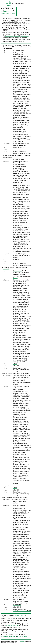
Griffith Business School (8, 636)
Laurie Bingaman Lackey (22, 36)
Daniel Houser (5, 12)
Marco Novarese (6, 629)
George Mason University (8, 13)
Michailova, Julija (19, 22)
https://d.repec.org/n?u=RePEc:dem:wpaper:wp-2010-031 (22, 494)
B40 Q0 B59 (17, 605)
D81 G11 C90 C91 (19, 148)
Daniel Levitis (15, 29)
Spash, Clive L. (8, 41)
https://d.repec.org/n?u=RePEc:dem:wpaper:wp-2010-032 (22, 370)
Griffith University (22, 636)
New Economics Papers (8, 4)
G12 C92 (16, 259)
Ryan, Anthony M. (19, 41)
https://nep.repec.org (12, 626)
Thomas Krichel (21, 641)
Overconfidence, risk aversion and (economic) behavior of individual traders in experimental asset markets (17, 20)
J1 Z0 (15, 364)
